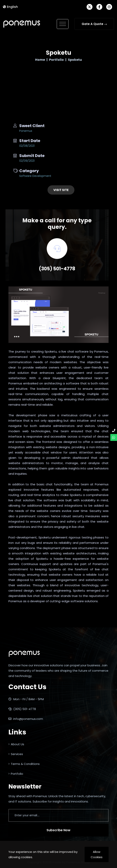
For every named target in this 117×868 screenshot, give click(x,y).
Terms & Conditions (24, 764)
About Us (16, 744)
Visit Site (61, 190)
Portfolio (56, 60)
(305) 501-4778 (57, 269)
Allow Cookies (97, 854)
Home (40, 60)
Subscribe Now (58, 830)
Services (16, 754)
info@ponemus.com (26, 719)
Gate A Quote (94, 24)
